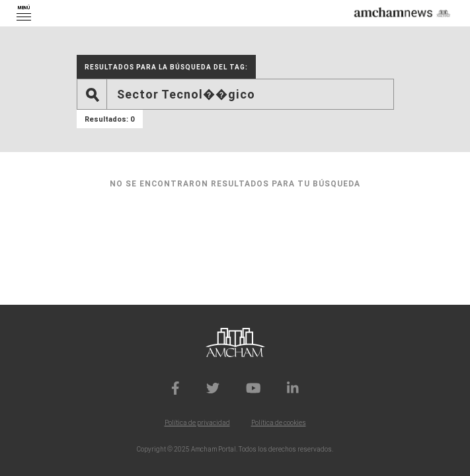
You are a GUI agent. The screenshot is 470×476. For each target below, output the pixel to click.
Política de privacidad (197, 423)
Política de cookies (279, 423)
